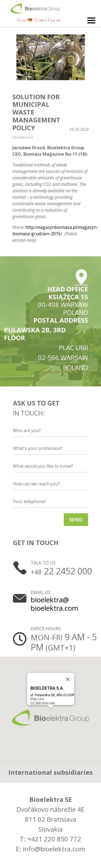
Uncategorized (23, 137)
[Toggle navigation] (91, 20)
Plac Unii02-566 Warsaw (52, 695)
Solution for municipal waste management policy (36, 112)
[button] (50, 718)
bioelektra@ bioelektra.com (55, 604)
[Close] (68, 679)
